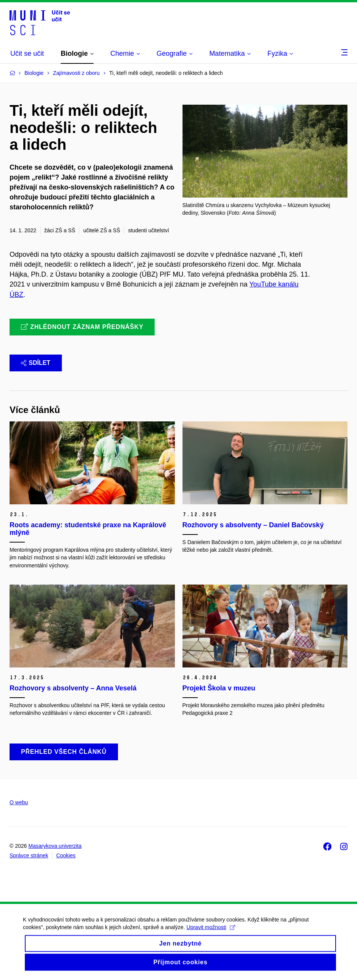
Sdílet (36, 363)
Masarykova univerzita (55, 846)
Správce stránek (29, 855)
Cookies (66, 855)
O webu (19, 802)
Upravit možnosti (211, 933)
